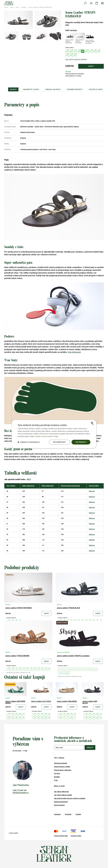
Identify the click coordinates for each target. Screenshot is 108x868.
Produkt (13, 89)
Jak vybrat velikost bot (61, 792)
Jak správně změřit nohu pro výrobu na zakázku (70, 798)
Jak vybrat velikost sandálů (63, 795)
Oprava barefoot (59, 805)
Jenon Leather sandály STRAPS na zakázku (73, 656)
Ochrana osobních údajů (61, 836)
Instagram (57, 814)
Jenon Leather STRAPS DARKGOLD (40, 7)
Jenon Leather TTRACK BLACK (68, 608)
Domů (6, 7)
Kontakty (57, 777)
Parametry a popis (31, 89)
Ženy (12, 7)
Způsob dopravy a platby (62, 767)
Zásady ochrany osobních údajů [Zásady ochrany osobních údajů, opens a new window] (47, 436)
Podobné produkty (75, 89)
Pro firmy (57, 773)
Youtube (78, 814)
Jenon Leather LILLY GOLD (41, 701)
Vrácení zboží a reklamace (63, 770)
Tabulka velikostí (53, 89)
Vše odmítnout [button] (59, 442)
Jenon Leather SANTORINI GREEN (15, 702)
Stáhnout (92, 491)
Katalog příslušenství (61, 802)
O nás (56, 780)
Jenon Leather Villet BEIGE (67, 701)
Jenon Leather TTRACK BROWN (17, 656)
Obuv (17, 7)
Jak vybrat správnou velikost (76, 59)
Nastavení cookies (76, 836)
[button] (29, 442)
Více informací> (74, 352)
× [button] (93, 424)
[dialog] (54, 434)
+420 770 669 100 (20, 790)
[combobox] (92, 423)
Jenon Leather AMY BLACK (90, 702)
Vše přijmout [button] (81, 442)
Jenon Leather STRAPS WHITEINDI (18, 608)
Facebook (68, 814)
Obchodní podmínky (61, 763)
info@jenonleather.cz (21, 793)
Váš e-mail (59, 748)
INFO (29, 479)
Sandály (24, 7)
